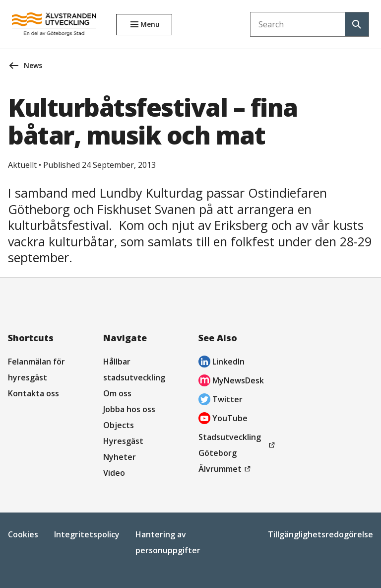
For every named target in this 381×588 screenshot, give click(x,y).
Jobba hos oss (129, 409)
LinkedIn (222, 363)
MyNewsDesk (231, 382)
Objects (119, 425)
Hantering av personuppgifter (168, 542)
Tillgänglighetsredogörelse (320, 534)
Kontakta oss (33, 393)
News (33, 65)
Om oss (117, 393)
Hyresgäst (123, 441)
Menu (150, 24)
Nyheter (120, 457)
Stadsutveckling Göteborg (232, 446)
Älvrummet (226, 469)
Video (114, 473)
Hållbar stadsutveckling (134, 369)
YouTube (223, 419)
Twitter (221, 401)
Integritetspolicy (87, 534)
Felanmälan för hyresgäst (36, 369)
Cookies (23, 534)
